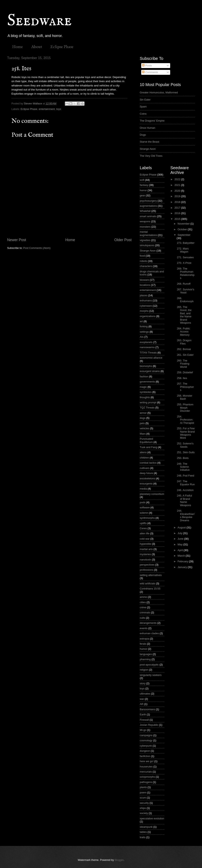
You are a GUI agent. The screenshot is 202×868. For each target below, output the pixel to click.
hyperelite (145, 544)
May (180, 544)
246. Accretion (185, 490)
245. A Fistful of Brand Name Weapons (184, 500)
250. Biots (183, 458)
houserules (146, 767)
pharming (145, 659)
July (180, 533)
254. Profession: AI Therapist (185, 420)
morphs (144, 311)
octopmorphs (147, 777)
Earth (143, 714)
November (184, 224)
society (144, 813)
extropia (144, 639)
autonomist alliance (151, 358)
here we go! (147, 761)
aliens (143, 452)
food (142, 256)
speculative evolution (152, 818)
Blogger (119, 860)
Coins (143, 114)
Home (17, 47)
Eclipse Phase (62, 47)
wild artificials (148, 583)
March (181, 556)
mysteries (145, 554)
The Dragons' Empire (152, 121)
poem (143, 792)
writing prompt (148, 402)
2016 (178, 213)
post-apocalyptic (149, 665)
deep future (146, 473)
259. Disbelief (185, 372)
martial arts (146, 549)
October (183, 229)
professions (147, 570)
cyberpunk (146, 746)
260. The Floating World (183, 364)
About (37, 47)
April (180, 550)
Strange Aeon (148, 149)
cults (142, 618)
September (184, 235)
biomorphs (146, 366)
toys (59, 109)
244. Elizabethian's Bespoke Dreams (186, 515)
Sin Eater (145, 100)
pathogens (146, 782)
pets (142, 423)
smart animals (148, 216)
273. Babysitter (186, 243)
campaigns (146, 735)
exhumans (146, 300)
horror (143, 190)
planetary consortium (152, 494)
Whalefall (145, 211)
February (183, 561)
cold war (145, 539)
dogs (143, 418)
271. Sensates (185, 257)
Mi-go (143, 730)
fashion (144, 376)
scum (143, 798)
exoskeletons (147, 478)
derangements (148, 623)
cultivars (145, 468)
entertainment (47, 109)
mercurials (146, 772)
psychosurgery (148, 201)
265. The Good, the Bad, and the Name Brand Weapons (184, 315)
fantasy (144, 185)
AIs (142, 337)
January (183, 567)
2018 (178, 202)
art (141, 321)
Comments (150, 72)
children (144, 458)
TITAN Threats (148, 353)
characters (146, 266)
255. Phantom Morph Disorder (185, 408)
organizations (148, 316)
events (144, 628)
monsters (145, 227)
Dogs (143, 135)
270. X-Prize (184, 263)
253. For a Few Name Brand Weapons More (186, 433)
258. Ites (182, 378)
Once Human (148, 128)
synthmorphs (147, 518)
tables (143, 832)
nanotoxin (145, 560)
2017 (178, 208)
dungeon (145, 751)
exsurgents (146, 484)
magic (143, 387)
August (182, 527)
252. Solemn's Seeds (185, 445)
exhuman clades (149, 633)
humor (144, 649)
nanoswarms (147, 347)
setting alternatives (151, 575)
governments (147, 382)
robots (143, 261)
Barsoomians (147, 709)
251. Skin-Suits (186, 452)
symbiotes (146, 392)
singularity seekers (151, 675)
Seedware (39, 21)
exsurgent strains (150, 371)
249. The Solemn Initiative (183, 467)
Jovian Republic (149, 725)
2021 (178, 185)
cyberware (146, 306)
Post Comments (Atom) (37, 248)
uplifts (143, 523)
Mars (143, 434)
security (144, 803)
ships (143, 808)
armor (143, 413)
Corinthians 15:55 (150, 589)
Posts (147, 65)
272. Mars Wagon (183, 250)
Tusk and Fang (148, 447)
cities (143, 602)
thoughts (145, 397)
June (181, 539)
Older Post (123, 240)
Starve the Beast (149, 142)
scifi (142, 180)
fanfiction (145, 756)
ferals (143, 644)
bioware (144, 280)
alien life (145, 533)
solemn (144, 513)
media (143, 489)
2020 (178, 191)
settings (144, 332)
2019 (178, 196)
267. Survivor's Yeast (186, 291)
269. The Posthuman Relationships (186, 273)
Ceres (143, 528)
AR (142, 704)
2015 (178, 219)
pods (143, 502)
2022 (178, 179)
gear (142, 195)
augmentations (148, 206)
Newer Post (17, 240)
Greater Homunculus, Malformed (159, 92)
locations (145, 285)
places (144, 295)
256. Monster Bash (185, 397)
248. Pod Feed (185, 476)
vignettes (145, 240)
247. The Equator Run (186, 483)
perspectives (147, 565)
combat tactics (148, 463)
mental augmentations (148, 233)
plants (143, 787)
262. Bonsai (184, 349)
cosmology (146, 740)
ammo (143, 597)
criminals (145, 612)
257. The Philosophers (185, 387)
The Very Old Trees (151, 156)
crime (143, 607)
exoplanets (146, 342)
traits (143, 837)
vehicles (145, 428)
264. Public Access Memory (183, 332)
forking (144, 326)
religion (144, 670)
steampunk (146, 827)
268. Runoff (184, 284)
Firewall (144, 720)
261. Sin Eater (185, 355)
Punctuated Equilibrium (146, 440)
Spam (143, 107)
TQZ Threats (147, 408)
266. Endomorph (185, 300)
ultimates (145, 694)
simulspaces (147, 245)
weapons (145, 221)
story (143, 683)
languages (146, 654)
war (142, 699)
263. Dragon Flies (184, 342)
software (145, 507)
